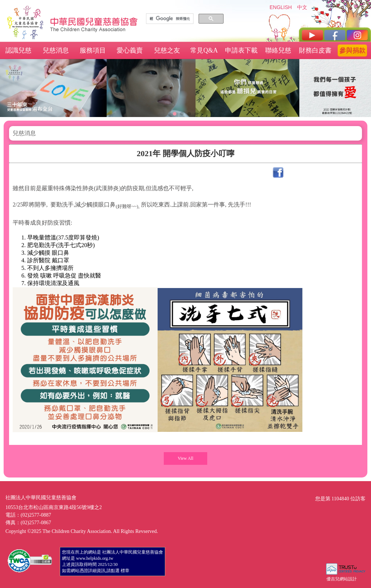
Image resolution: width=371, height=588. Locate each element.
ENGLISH (280, 7)
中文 (302, 7)
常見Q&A (204, 50)
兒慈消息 (56, 50)
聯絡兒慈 (278, 50)
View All (186, 458)
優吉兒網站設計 (342, 579)
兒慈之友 (167, 50)
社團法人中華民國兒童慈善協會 (94, 21)
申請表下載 (241, 50)
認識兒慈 (18, 50)
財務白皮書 (315, 50)
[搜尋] (170, 19)
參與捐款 (353, 50)
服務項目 (93, 50)
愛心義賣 (130, 50)
